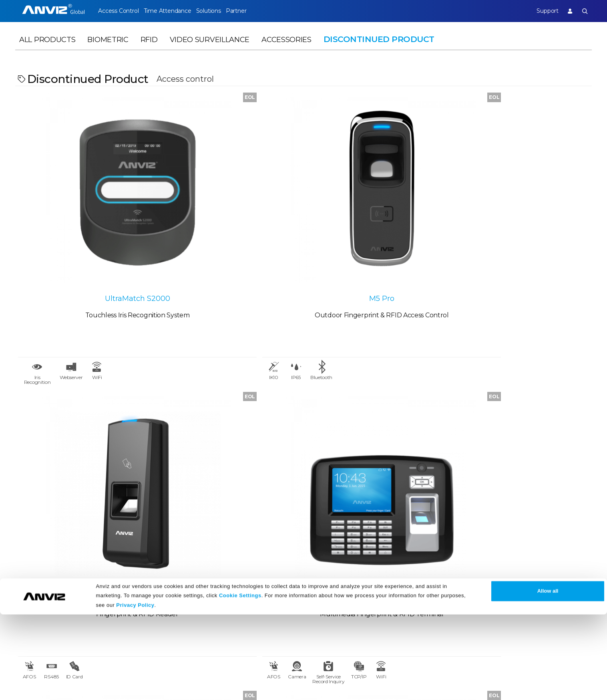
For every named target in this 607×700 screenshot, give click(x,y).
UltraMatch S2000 (87, 214)
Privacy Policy (135, 691)
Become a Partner (124, 598)
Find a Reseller (118, 584)
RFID (149, 50)
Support (540, 11)
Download (272, 570)
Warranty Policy (280, 598)
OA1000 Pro (87, 432)
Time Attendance (175, 11)
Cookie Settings (240, 681)
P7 (231, 432)
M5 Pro (232, 214)
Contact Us (32, 584)
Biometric (108, 50)
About (25, 553)
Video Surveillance (210, 50)
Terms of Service (361, 584)
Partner (258, 11)
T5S (376, 214)
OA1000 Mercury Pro (520, 214)
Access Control (118, 11)
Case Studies (115, 570)
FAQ (262, 584)
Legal (344, 553)
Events (186, 584)
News (184, 553)
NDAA (25, 598)
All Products (47, 50)
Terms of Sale (356, 570)
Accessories (286, 50)
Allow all (548, 677)
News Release (197, 570)
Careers (27, 570)
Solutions (223, 11)
